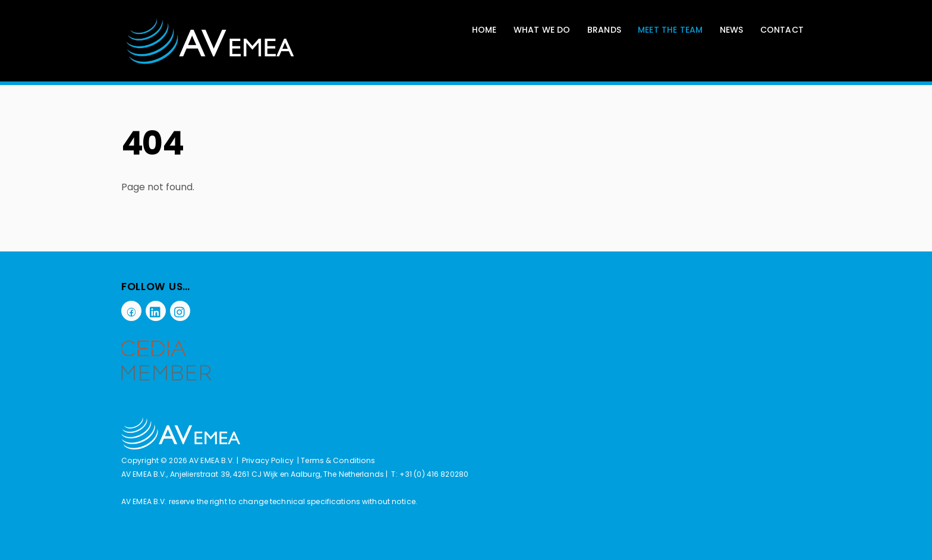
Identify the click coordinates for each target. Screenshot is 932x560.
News (732, 30)
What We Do (542, 30)
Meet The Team (670, 30)
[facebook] (131, 310)
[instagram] (180, 310)
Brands (604, 30)
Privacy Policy (268, 460)
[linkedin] (156, 310)
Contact (782, 30)
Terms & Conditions (338, 460)
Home (484, 30)
